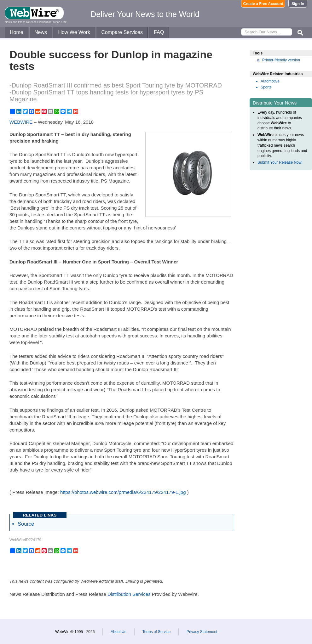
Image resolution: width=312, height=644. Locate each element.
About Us (118, 632)
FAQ (159, 32)
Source (26, 524)
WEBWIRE (21, 122)
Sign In (298, 4)
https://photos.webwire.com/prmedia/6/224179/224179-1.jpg (123, 492)
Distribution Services (129, 594)
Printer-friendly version (281, 60)
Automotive (270, 81)
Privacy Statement (202, 632)
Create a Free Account (263, 4)
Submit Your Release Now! (280, 162)
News (41, 32)
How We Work (74, 32)
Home (17, 32)
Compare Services (122, 32)
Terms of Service (156, 632)
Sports (266, 87)
